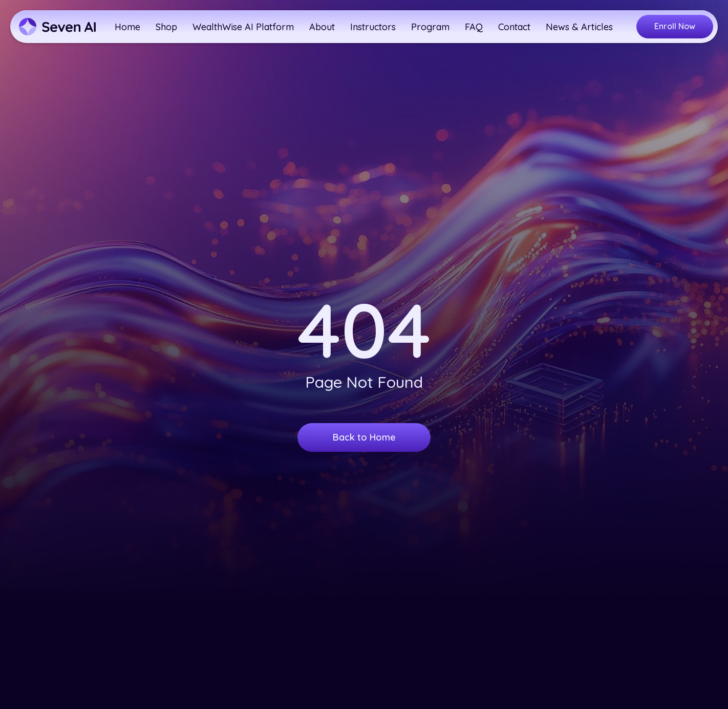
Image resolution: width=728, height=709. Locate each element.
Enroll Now (675, 26)
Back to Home (364, 441)
